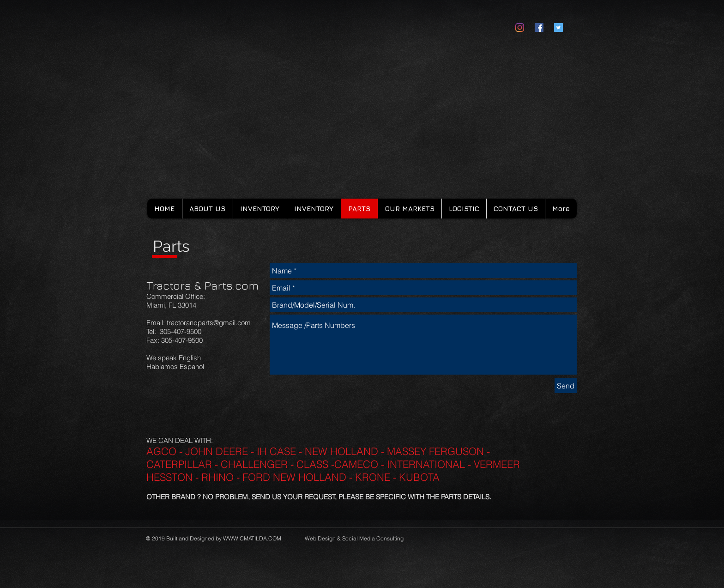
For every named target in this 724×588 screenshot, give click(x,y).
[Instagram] (520, 27)
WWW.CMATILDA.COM (252, 538)
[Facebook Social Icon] (539, 27)
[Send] (566, 386)
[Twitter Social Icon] (558, 27)
